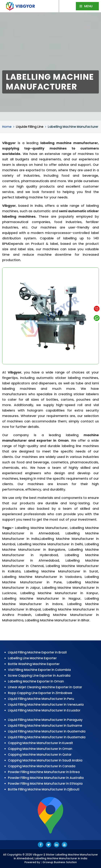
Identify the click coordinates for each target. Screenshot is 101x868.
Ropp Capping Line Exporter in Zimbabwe (40, 693)
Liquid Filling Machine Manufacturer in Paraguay (45, 720)
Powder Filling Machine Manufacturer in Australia (46, 778)
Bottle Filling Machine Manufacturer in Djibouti (44, 789)
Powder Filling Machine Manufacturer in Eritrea (44, 772)
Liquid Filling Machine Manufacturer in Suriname (45, 726)
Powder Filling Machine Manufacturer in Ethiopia (45, 784)
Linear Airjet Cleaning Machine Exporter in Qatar (45, 687)
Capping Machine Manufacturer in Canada (42, 766)
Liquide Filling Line (30, 127)
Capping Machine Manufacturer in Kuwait (40, 743)
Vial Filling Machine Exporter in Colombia (39, 670)
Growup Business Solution (60, 862)
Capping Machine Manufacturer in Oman (40, 749)
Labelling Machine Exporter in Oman (36, 681)
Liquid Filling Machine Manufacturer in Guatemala (47, 731)
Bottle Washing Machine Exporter (34, 664)
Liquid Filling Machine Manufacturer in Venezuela (46, 705)
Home (7, 127)
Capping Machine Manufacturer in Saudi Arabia (45, 760)
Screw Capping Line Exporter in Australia (39, 676)
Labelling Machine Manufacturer (73, 127)
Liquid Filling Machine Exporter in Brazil (37, 652)
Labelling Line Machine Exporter (32, 658)
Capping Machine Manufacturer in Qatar (40, 755)
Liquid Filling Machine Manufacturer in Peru (41, 699)
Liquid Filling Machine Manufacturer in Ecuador (44, 710)
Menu (86, 6)
